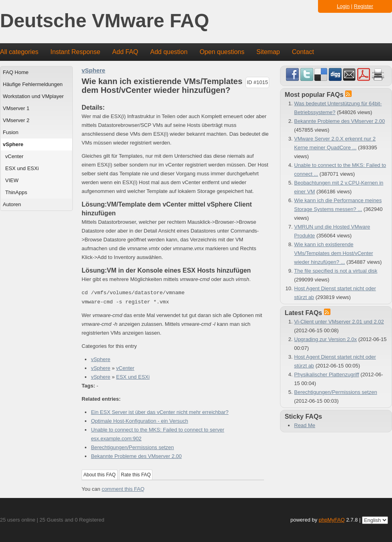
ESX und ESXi (22, 168)
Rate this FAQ (136, 475)
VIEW (12, 180)
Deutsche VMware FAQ (105, 21)
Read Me (305, 425)
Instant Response (75, 52)
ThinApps (16, 192)
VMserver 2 (16, 120)
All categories (19, 52)
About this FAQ (100, 475)
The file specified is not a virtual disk (336, 271)
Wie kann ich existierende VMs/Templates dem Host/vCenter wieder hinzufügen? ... (333, 253)
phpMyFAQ (332, 520)
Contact (303, 52)
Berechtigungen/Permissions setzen (132, 447)
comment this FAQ (123, 489)
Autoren (12, 204)
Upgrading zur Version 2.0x (325, 339)
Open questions (222, 52)
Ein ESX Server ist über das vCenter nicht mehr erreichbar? (160, 412)
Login (343, 6)
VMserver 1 (16, 108)
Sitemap (268, 52)
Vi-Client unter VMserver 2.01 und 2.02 (339, 322)
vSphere (13, 144)
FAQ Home (16, 72)
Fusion (11, 132)
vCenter (14, 156)
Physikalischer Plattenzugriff (326, 374)
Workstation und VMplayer (33, 96)
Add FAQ (125, 52)
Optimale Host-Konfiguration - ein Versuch (139, 421)
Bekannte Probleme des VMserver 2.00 (136, 456)
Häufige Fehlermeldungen (33, 84)
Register (364, 6)
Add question (169, 52)
